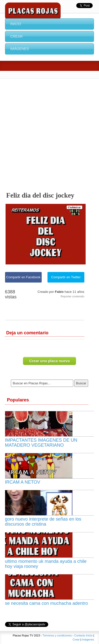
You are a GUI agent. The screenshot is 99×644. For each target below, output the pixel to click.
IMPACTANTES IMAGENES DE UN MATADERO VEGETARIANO (41, 443)
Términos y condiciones (57, 635)
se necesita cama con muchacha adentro (46, 603)
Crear (17, 36)
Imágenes (20, 49)
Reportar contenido (72, 296)
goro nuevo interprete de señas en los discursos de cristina (43, 522)
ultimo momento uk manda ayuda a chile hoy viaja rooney (46, 564)
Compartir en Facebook (23, 277)
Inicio (16, 24)
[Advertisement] (49, 130)
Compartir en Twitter (66, 277)
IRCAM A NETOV (23, 482)
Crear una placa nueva (49, 361)
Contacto (80, 635)
